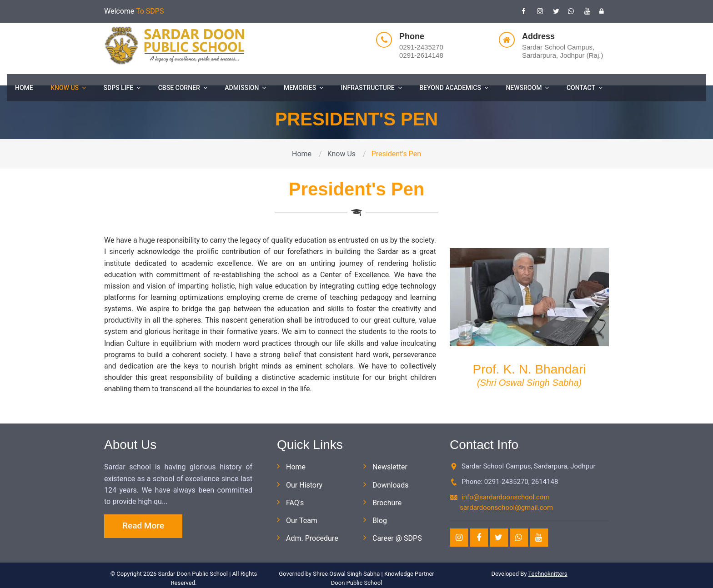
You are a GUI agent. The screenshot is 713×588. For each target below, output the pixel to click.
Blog (380, 521)
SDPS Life (122, 88)
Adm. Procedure (312, 538)
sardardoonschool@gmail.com (506, 508)
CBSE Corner (183, 88)
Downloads (390, 485)
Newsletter (390, 467)
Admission (245, 88)
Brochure (387, 503)
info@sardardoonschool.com (506, 497)
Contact (585, 88)
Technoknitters (547, 574)
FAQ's (295, 503)
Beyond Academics (454, 88)
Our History (304, 485)
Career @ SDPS (397, 538)
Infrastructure (372, 88)
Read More (143, 526)
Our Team (302, 521)
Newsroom (527, 88)
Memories (304, 88)
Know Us (68, 88)
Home (24, 88)
